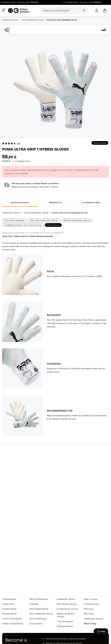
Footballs (34, 604)
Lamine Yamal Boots (12, 619)
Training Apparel (65, 626)
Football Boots (9, 599)
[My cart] (105, 11)
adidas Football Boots (13, 623)
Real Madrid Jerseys (67, 604)
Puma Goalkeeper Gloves (33, 20)
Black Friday (90, 623)
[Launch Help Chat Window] (101, 631)
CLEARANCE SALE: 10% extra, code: (21, 2)
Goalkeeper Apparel (94, 619)
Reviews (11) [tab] (56, 202)
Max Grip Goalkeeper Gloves (44, 220)
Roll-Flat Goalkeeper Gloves (77, 220)
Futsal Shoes (8, 604)
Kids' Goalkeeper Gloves (41, 614)
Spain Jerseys (91, 599)
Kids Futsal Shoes (38, 619)
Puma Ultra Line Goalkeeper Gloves (62, 20)
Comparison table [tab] (91, 202)
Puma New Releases (14, 220)
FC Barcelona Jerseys (67, 609)
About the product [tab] (20, 202)
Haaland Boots (9, 609)
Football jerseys (91, 604)
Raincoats (89, 609)
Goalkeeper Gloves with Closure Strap (23, 225)
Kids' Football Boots (39, 609)
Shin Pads (89, 614)
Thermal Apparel (65, 621)
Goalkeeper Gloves (10, 20)
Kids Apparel (36, 623)
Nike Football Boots (39, 599)
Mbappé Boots (9, 614)
